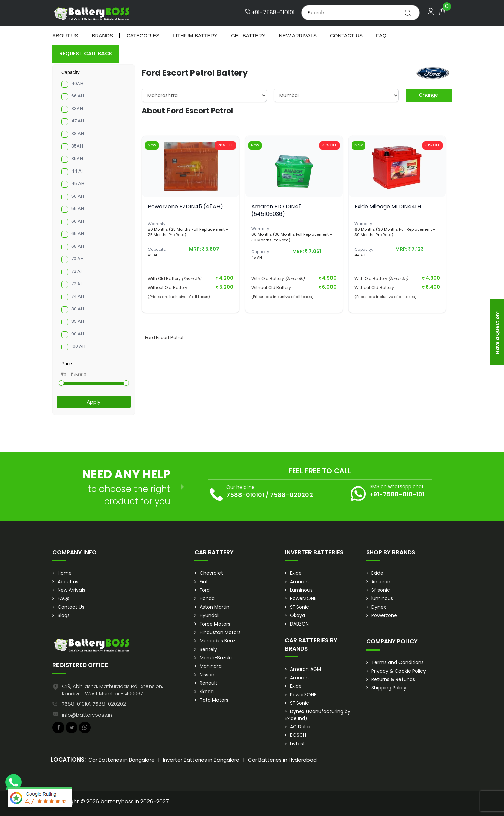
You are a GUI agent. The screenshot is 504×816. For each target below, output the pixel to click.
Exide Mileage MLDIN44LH (388, 207)
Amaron (299, 582)
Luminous (301, 590)
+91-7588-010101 (270, 13)
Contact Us (346, 35)
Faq (381, 35)
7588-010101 (245, 495)
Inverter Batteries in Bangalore (201, 760)
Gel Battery (248, 35)
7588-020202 (291, 495)
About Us (65, 35)
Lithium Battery (195, 35)
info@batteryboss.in (87, 715)
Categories (143, 35)
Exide (296, 573)
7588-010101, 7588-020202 (94, 704)
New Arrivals (298, 35)
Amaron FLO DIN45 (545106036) (277, 210)
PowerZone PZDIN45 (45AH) (185, 207)
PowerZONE (303, 598)
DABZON (299, 624)
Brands (102, 35)
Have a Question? (497, 332)
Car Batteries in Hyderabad (282, 760)
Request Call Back (86, 54)
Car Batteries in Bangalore (121, 760)
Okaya (297, 615)
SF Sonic (300, 607)
